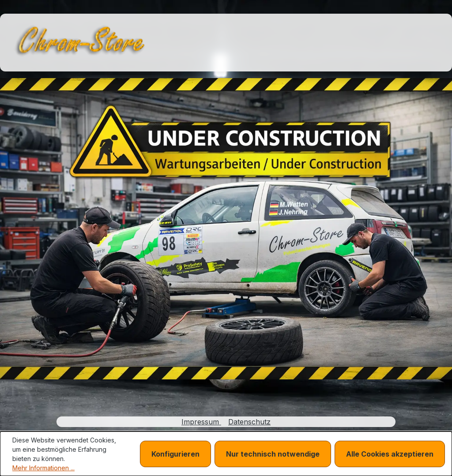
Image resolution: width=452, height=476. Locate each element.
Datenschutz (249, 422)
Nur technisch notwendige (273, 454)
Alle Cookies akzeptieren (390, 454)
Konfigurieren (175, 454)
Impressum (201, 422)
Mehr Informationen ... (43, 468)
